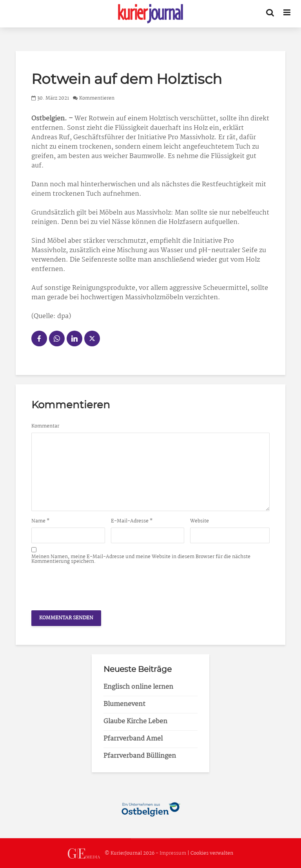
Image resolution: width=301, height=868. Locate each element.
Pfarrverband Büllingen (140, 756)
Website (199, 521)
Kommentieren (97, 98)
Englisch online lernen (138, 687)
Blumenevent (124, 704)
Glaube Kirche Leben (135, 722)
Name (41, 521)
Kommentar (45, 426)
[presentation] (91, 585)
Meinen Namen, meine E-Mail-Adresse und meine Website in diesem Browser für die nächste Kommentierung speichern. (141, 559)
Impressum (173, 854)
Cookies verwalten (212, 854)
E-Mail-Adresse (132, 521)
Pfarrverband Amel (133, 739)
